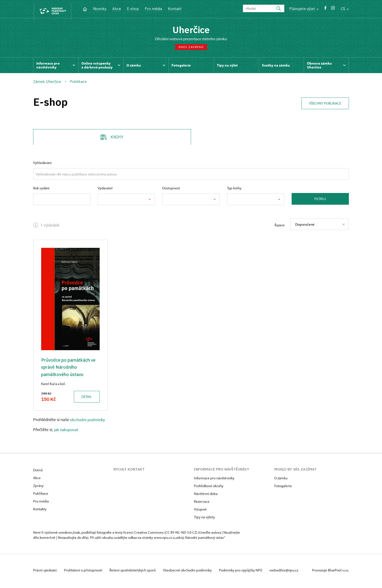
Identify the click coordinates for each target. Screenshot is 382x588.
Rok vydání (41, 189)
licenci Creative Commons (143, 534)
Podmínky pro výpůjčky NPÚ (246, 572)
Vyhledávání (42, 164)
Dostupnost (171, 189)
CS (345, 9)
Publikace (41, 495)
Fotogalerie (283, 487)
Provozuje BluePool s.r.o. (330, 572)
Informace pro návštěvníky (214, 480)
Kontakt (175, 9)
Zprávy (38, 487)
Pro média (153, 9)
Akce (117, 9)
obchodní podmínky (88, 421)
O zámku (281, 480)
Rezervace (202, 503)
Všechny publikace (324, 103)
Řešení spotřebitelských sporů (136, 572)
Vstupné (200, 511)
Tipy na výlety (204, 519)
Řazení (280, 226)
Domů (38, 472)
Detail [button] (85, 398)
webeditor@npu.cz (290, 572)
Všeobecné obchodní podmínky (192, 572)
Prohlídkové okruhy (209, 487)
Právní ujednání (45, 572)
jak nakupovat (67, 431)
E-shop (133, 9)
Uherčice (191, 30)
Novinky (100, 9)
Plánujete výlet (304, 9)
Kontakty (40, 511)
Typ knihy (234, 189)
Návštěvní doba (206, 495)
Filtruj (320, 200)
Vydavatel (105, 189)
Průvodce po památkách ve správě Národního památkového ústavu (70, 368)
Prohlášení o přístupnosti (85, 572)
